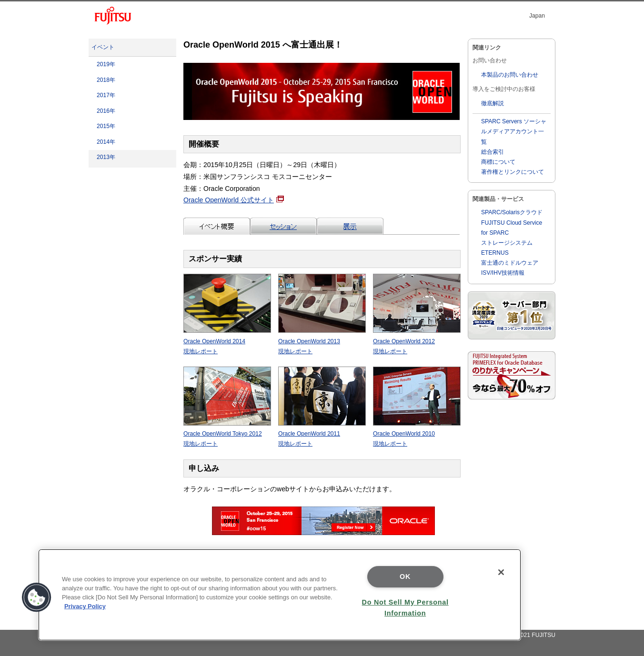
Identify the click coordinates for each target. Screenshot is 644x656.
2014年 (106, 142)
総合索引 (493, 152)
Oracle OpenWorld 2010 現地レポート (417, 434)
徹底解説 (493, 103)
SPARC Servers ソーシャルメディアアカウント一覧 (514, 131)
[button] (37, 597)
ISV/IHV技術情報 (503, 273)
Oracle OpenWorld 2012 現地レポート (417, 341)
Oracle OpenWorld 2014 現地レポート (227, 341)
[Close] (501, 572)
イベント (103, 47)
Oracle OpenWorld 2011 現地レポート (322, 434)
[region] (280, 595)
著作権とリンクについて (513, 172)
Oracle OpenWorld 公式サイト (234, 200)
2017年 (106, 95)
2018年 (106, 80)
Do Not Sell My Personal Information (405, 608)
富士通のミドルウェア (510, 263)
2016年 (106, 111)
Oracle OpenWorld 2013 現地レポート (322, 341)
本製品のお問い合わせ (510, 75)
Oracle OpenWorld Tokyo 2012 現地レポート (227, 434)
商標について (498, 162)
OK (405, 576)
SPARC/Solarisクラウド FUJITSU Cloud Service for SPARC (512, 222)
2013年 (106, 157)
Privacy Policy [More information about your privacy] (85, 606)
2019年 (106, 64)
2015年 (106, 126)
